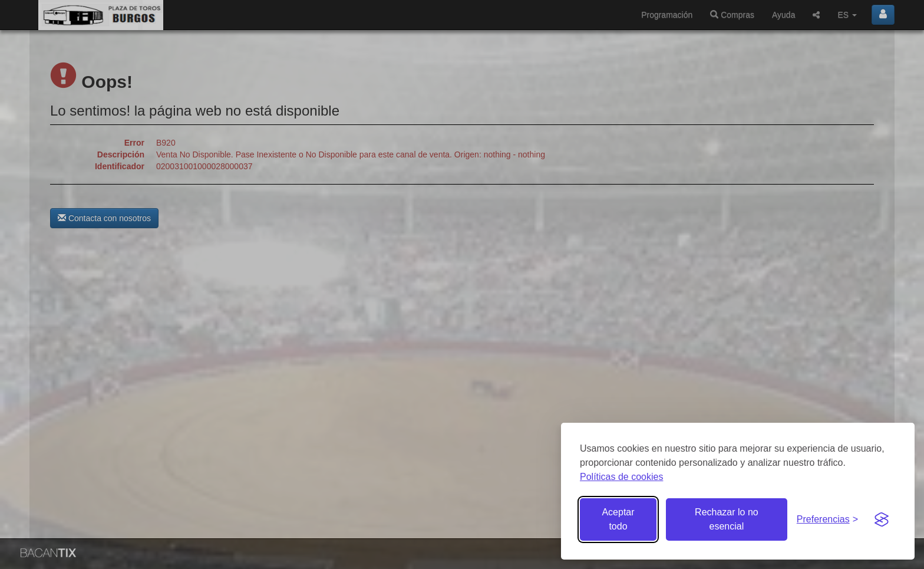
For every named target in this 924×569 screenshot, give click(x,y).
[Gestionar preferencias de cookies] (827, 520)
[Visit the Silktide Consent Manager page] (882, 519)
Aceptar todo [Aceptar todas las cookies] (618, 519)
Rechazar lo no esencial (727, 519)
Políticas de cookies (621, 477)
